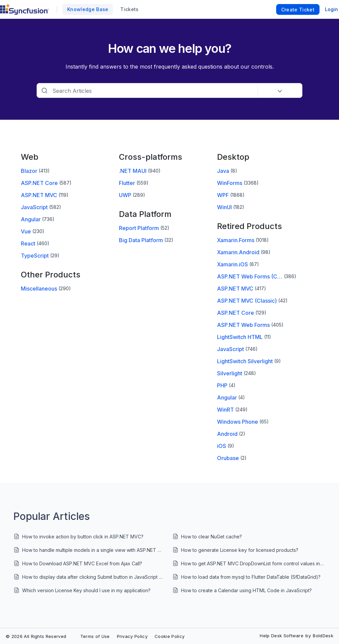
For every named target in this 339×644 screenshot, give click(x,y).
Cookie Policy (169, 636)
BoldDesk (323, 636)
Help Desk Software (282, 636)
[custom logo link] (24, 9)
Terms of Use (95, 636)
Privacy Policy (132, 636)
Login (331, 9)
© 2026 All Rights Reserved (36, 636)
